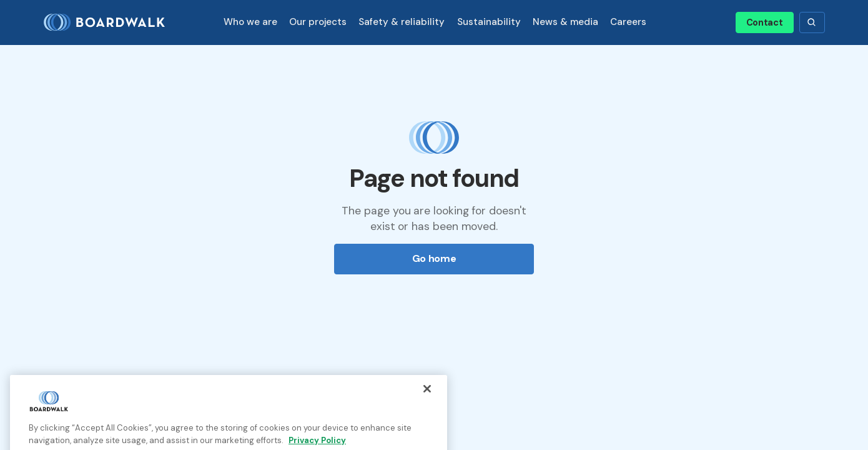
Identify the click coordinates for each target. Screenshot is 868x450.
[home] (109, 22)
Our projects (318, 22)
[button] (250, 22)
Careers (628, 22)
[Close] (427, 397)
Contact (765, 22)
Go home (434, 258)
